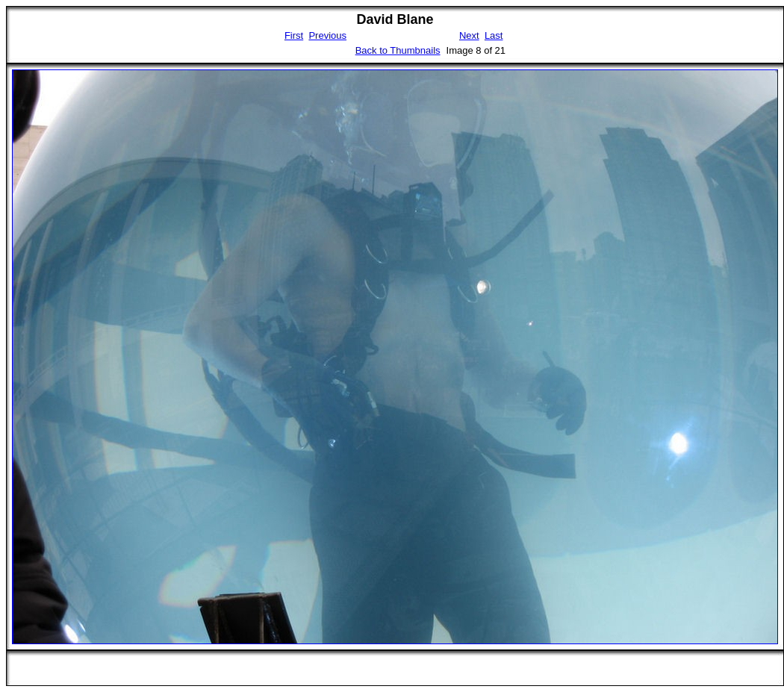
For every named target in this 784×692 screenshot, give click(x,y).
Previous (327, 35)
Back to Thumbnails (398, 50)
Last (494, 35)
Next (469, 35)
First (294, 35)
